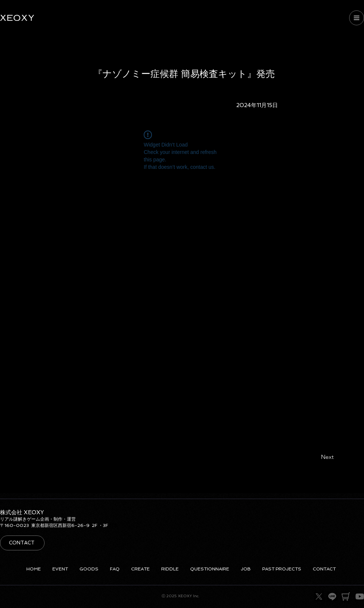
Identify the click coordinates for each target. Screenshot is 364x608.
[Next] (320, 457)
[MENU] (357, 18)
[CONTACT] (22, 543)
